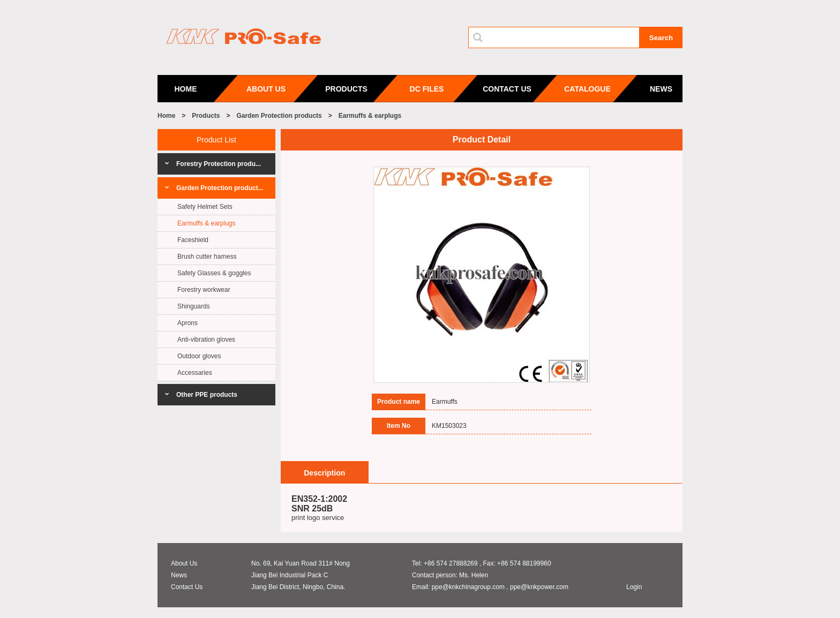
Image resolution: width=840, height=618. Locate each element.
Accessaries (195, 373)
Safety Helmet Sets (205, 207)
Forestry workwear (204, 290)
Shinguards (194, 306)
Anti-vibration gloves (206, 340)
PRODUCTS (346, 89)
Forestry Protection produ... (219, 164)
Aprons (187, 323)
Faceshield (193, 240)
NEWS (661, 89)
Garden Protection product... (220, 188)
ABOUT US (266, 89)
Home (166, 116)
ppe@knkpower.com (539, 587)
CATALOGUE (587, 89)
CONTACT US (507, 89)
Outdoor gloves (199, 356)
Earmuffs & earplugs (370, 116)
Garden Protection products (279, 116)
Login (634, 587)
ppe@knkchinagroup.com (468, 587)
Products (206, 116)
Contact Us (187, 587)
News (179, 575)
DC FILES (427, 89)
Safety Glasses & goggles (214, 273)
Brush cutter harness (207, 257)
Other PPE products (207, 395)
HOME (186, 89)
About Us (184, 563)
